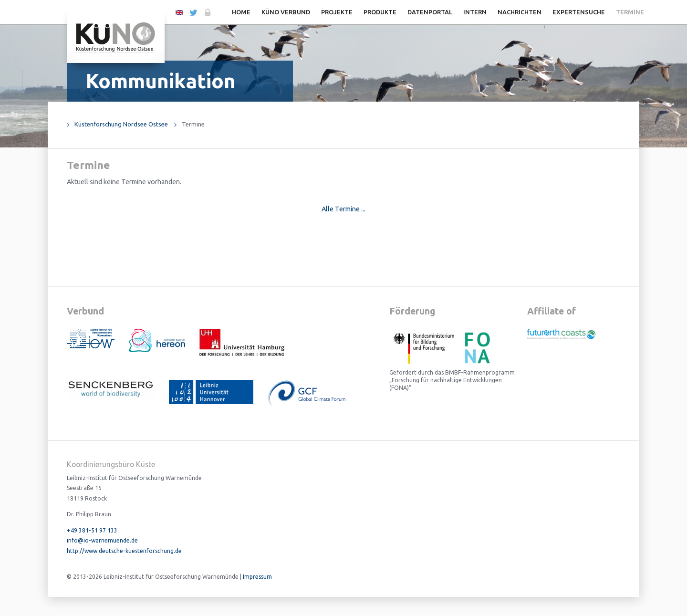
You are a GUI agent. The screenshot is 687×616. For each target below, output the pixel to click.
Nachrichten (520, 12)
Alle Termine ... (343, 209)
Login (207, 13)
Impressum (257, 577)
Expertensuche (579, 12)
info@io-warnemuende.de (102, 540)
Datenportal (430, 12)
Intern (475, 12)
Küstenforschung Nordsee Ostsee (121, 124)
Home (241, 12)
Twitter (193, 13)
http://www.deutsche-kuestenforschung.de (124, 551)
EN (179, 12)
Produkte (380, 12)
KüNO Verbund (286, 12)
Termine (630, 12)
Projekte (337, 12)
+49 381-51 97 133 (92, 530)
